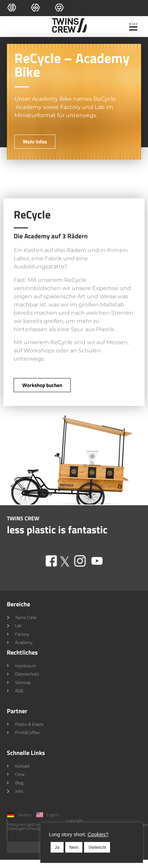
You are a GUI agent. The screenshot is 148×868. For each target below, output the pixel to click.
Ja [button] (36, 847)
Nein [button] (53, 847)
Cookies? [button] (77, 834)
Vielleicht (76, 847)
